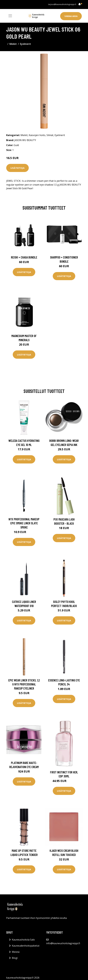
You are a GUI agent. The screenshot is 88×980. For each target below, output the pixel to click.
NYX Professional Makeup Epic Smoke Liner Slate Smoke (24, 523)
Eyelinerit (25, 44)
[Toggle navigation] (10, 16)
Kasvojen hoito (37, 135)
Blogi (15, 958)
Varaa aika (71, 16)
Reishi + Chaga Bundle (24, 257)
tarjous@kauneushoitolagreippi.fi (62, 4)
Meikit (13, 44)
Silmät (50, 135)
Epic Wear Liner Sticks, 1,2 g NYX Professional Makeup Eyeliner (24, 684)
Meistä (16, 952)
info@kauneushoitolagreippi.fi (63, 943)
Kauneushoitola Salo (23, 940)
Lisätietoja (17, 168)
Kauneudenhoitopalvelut (26, 946)
